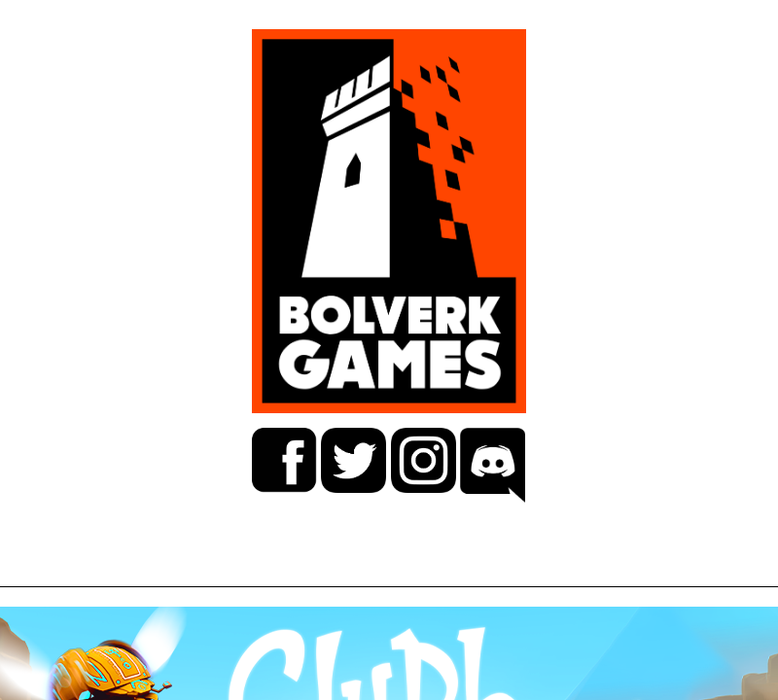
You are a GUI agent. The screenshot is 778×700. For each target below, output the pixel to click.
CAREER (300, 569)
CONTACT (618, 569)
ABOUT (455, 569)
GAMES (144, 569)
